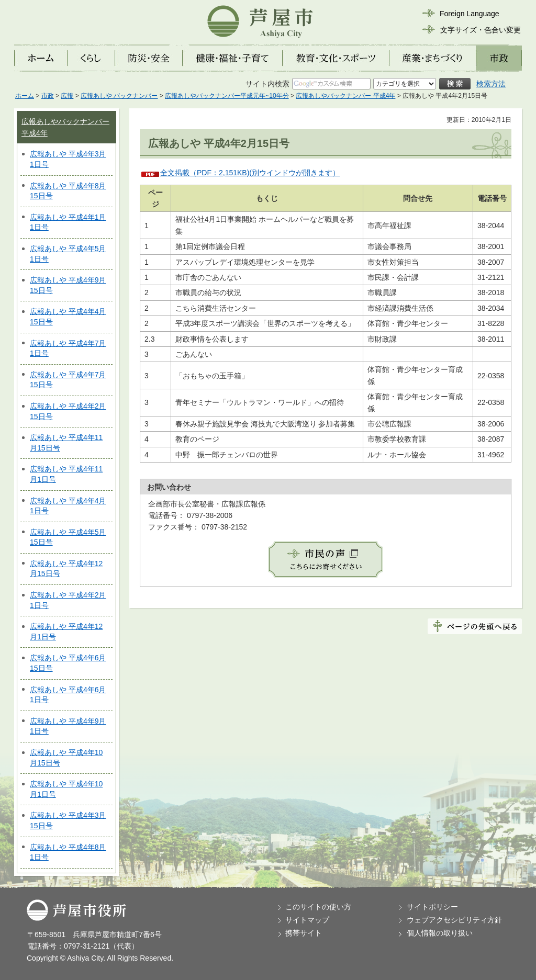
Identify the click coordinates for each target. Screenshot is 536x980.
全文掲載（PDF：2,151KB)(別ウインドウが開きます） (250, 173)
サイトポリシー (432, 907)
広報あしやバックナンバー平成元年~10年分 (227, 96)
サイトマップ (307, 920)
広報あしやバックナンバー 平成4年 (345, 96)
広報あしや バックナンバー (119, 96)
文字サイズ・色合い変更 (481, 30)
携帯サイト (304, 933)
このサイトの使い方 (318, 907)
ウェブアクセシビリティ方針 (454, 920)
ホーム (25, 96)
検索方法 (491, 84)
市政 (48, 96)
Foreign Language (470, 14)
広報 (67, 96)
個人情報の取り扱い (440, 933)
